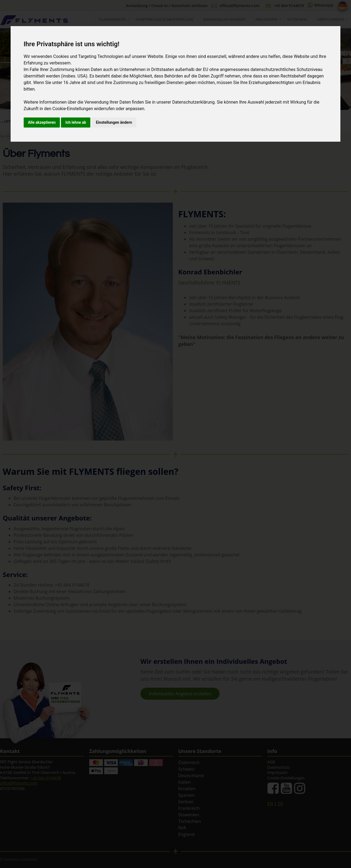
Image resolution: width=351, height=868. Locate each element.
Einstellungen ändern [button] (114, 122)
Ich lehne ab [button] (76, 122)
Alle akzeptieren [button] (42, 122)
